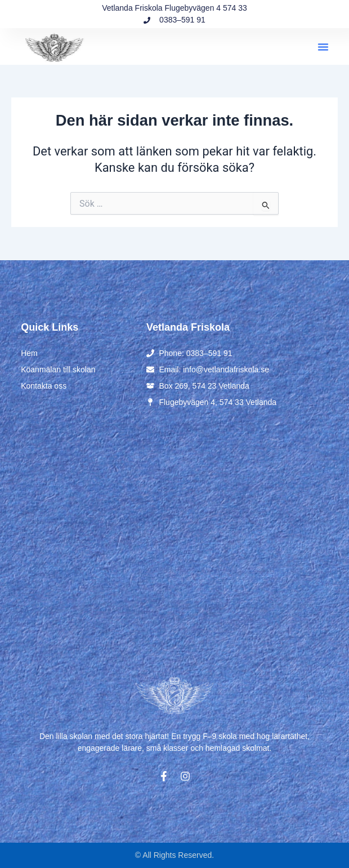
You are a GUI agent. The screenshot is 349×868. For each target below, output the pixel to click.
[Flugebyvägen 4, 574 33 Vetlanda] (174, 539)
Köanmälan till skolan (58, 370)
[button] (323, 47)
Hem (29, 353)
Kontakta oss (44, 386)
